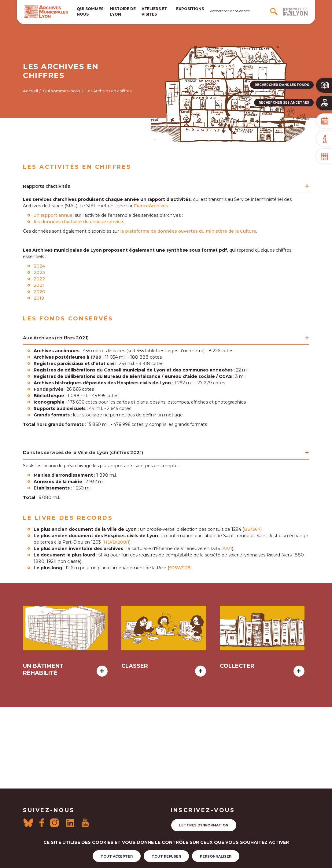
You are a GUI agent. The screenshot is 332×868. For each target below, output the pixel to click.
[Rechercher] (275, 12)
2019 (39, 298)
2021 (39, 285)
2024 (39, 266)
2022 (39, 279)
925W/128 (180, 568)
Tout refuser (166, 856)
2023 (40, 272)
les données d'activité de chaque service (78, 222)
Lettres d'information (204, 825)
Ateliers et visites (154, 11)
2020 (39, 292)
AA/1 (227, 549)
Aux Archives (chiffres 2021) (56, 338)
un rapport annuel (54, 215)
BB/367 (252, 529)
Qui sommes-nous (91, 11)
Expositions (190, 9)
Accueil (30, 91)
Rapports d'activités (46, 186)
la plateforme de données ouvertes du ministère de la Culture (188, 231)
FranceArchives (151, 206)
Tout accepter (117, 856)
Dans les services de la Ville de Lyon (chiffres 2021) (83, 452)
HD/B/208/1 (116, 542)
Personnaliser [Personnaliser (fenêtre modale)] (216, 856)
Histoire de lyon (123, 11)
